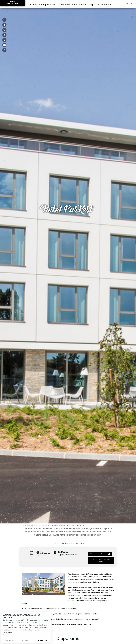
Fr (133, 4)
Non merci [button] (9, 640)
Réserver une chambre (100, 554)
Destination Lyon (39, 5)
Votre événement (61, 5)
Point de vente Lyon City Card (101, 560)
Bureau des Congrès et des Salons (93, 5)
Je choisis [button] (25, 640)
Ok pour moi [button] (42, 640)
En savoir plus (8, 635)
